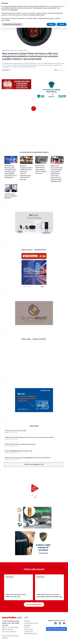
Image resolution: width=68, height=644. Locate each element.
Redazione (28, 625)
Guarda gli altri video (34, 604)
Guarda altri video (39, 339)
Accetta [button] (62, 24)
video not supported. (34, 130)
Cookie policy (28, 631)
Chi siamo (27, 621)
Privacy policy (29, 629)
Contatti (27, 627)
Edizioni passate (40, 250)
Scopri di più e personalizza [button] (12, 24)
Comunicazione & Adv (31, 623)
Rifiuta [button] (51, 24)
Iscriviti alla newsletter (34, 464)
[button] (66, 3)
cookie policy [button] (14, 9)
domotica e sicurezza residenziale (14, 50)
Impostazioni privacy (31, 634)
